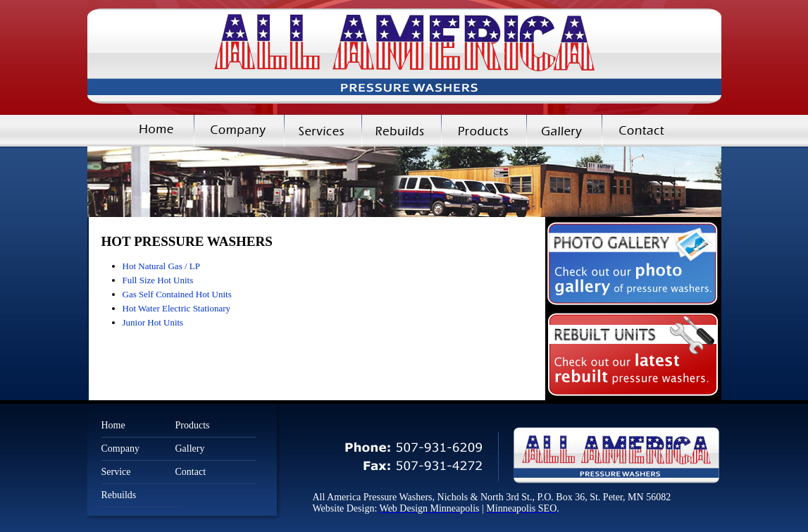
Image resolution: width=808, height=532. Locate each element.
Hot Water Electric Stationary (177, 308)
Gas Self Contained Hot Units (177, 294)
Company (239, 131)
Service (116, 472)
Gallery (564, 131)
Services (323, 131)
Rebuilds (401, 131)
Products (484, 131)
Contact (661, 131)
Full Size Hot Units (158, 280)
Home (141, 131)
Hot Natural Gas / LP (161, 266)
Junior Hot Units (153, 322)
